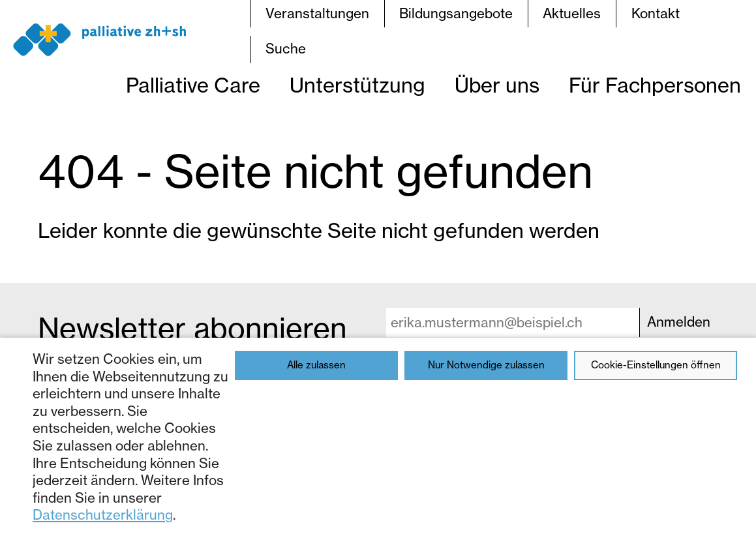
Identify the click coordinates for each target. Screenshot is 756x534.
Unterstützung (357, 85)
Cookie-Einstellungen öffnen (656, 365)
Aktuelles (572, 13)
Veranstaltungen (317, 13)
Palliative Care (193, 85)
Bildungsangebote (456, 13)
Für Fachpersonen (655, 85)
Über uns (497, 85)
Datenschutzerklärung (103, 515)
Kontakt (656, 13)
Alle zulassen (316, 365)
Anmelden (679, 322)
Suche (286, 49)
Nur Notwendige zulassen (486, 365)
